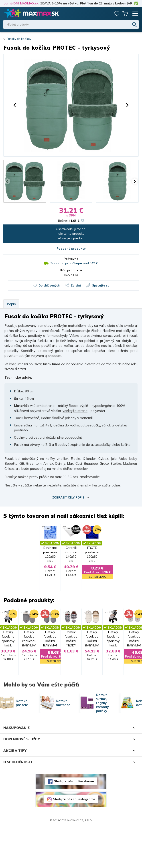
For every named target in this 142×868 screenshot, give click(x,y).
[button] (15, 105)
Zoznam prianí (117, 14)
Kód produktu (71, 270)
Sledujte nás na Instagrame (74, 839)
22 (48, 632)
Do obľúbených (49, 285)
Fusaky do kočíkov (19, 39)
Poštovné (71, 259)
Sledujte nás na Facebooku (74, 822)
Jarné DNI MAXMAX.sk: (22, 3)
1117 (50, 528)
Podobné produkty (71, 248)
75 (110, 632)
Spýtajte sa (101, 285)
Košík (125, 14)
